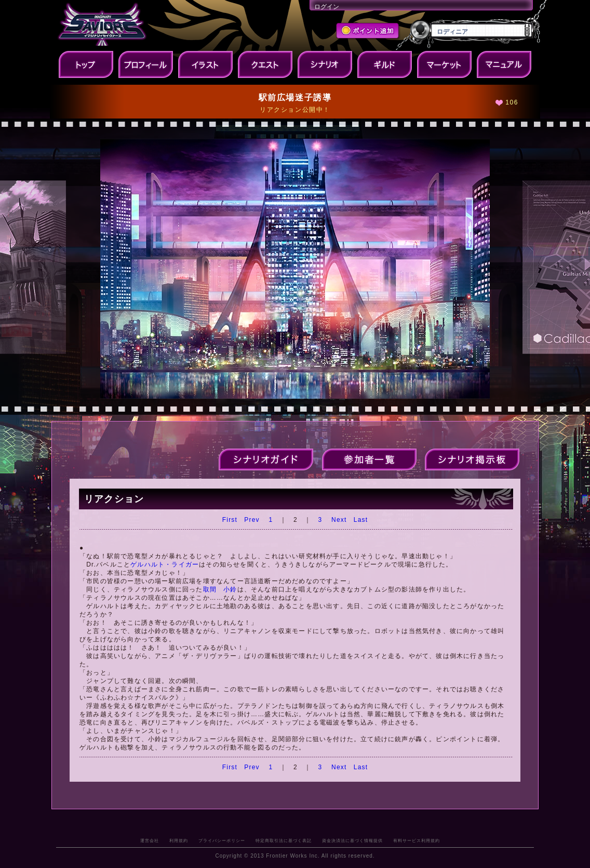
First (230, 520)
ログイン (327, 7)
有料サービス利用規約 (417, 840)
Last (361, 520)
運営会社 (150, 840)
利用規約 (179, 840)
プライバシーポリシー (222, 840)
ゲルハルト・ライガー (165, 564)
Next (339, 520)
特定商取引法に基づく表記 (284, 840)
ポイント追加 (368, 32)
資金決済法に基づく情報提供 (352, 840)
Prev (252, 520)
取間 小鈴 (220, 589)
